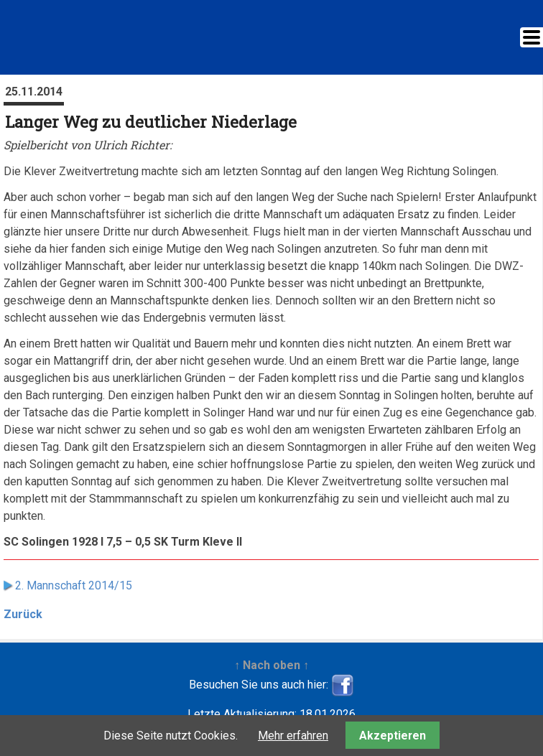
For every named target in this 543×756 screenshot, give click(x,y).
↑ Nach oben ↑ (271, 665)
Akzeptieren (393, 736)
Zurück (23, 614)
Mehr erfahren (293, 736)
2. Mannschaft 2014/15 (74, 585)
